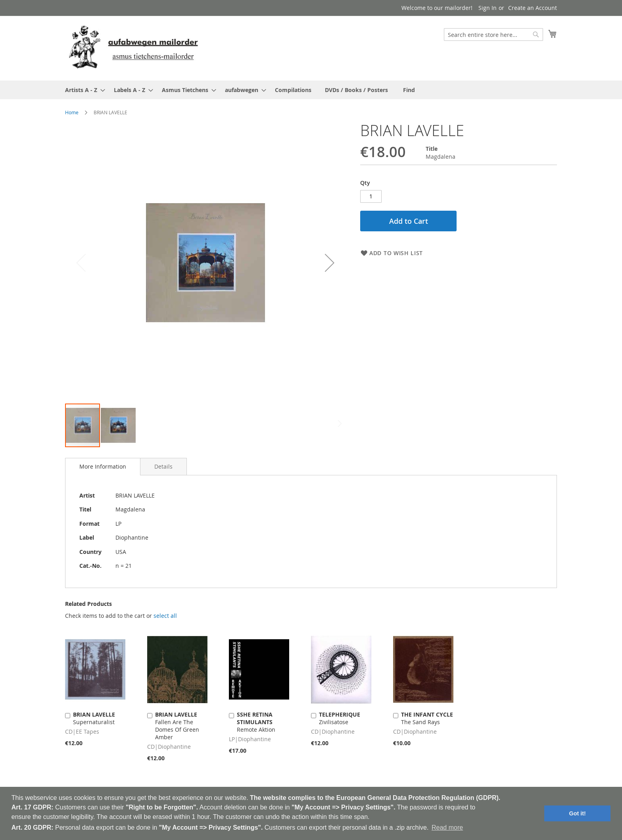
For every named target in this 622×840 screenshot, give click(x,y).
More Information (103, 466)
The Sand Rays (427, 718)
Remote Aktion (256, 722)
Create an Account (533, 8)
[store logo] (133, 48)
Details (163, 466)
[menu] (311, 90)
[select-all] (165, 616)
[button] (330, 262)
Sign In (488, 8)
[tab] (103, 467)
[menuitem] (83, 90)
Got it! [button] (578, 813)
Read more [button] (447, 828)
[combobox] (493, 35)
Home (72, 112)
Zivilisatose (340, 718)
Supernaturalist (94, 718)
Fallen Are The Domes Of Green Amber (177, 726)
